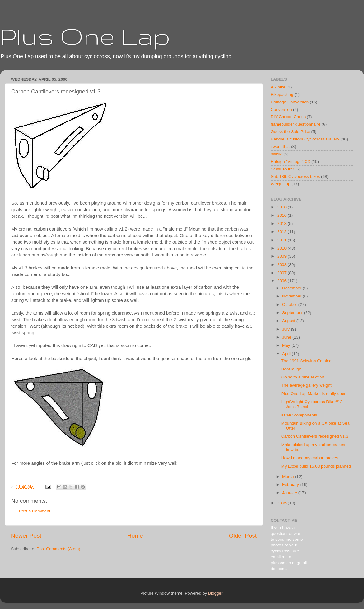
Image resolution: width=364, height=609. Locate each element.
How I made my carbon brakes (310, 458)
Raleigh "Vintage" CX (290, 162)
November (292, 296)
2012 (282, 232)
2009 (282, 256)
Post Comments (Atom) (58, 549)
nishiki (277, 154)
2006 (282, 281)
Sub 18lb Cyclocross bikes (295, 176)
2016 (282, 215)
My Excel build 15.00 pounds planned (316, 466)
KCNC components (299, 415)
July (287, 329)
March (289, 476)
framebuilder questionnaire (296, 124)
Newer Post (26, 536)
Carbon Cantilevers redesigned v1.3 (315, 436)
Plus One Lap (85, 36)
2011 (282, 240)
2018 (282, 207)
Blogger (215, 593)
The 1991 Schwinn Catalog (306, 361)
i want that (280, 147)
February (291, 485)
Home (135, 536)
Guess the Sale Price (290, 132)
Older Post (243, 536)
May (287, 345)
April (287, 354)
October (290, 304)
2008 (282, 265)
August (289, 321)
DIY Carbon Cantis (288, 117)
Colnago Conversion (290, 102)
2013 (282, 224)
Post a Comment (35, 511)
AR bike (278, 87)
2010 (282, 248)
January (290, 493)
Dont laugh (291, 369)
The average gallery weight (306, 385)
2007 (282, 273)
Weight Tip (281, 184)
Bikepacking (282, 95)
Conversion (281, 109)
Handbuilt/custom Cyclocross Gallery (305, 139)
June (287, 337)
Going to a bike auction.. (304, 377)
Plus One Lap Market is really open (314, 394)
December (292, 288)
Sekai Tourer (282, 169)
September (293, 313)
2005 (282, 503)
